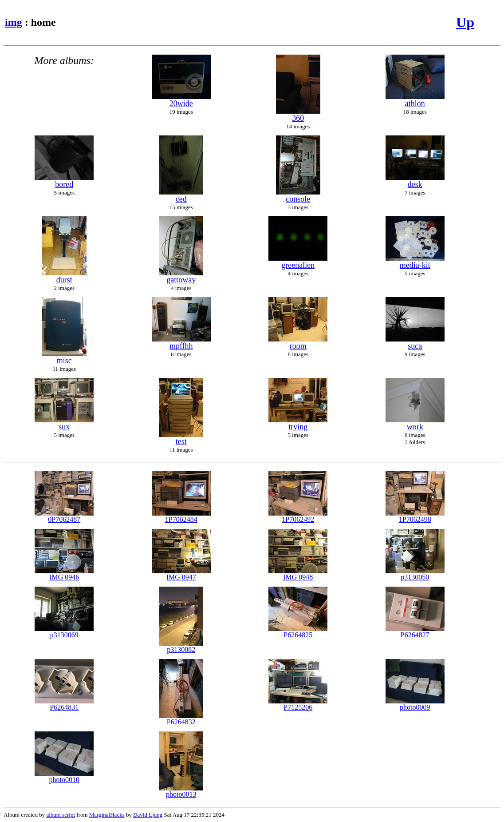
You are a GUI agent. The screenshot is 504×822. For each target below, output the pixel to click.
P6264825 (298, 632)
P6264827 (415, 632)
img (14, 22)
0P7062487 (64, 516)
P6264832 (181, 719)
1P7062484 (181, 516)
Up (465, 22)
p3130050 (415, 574)
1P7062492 (298, 516)
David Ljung (148, 815)
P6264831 (64, 704)
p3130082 (181, 646)
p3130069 (64, 632)
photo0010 (64, 776)
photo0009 (415, 704)
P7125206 (298, 704)
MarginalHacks (107, 815)
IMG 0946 (64, 574)
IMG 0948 (298, 574)
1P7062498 (415, 516)
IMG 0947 (181, 574)
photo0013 (181, 791)
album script (61, 815)
